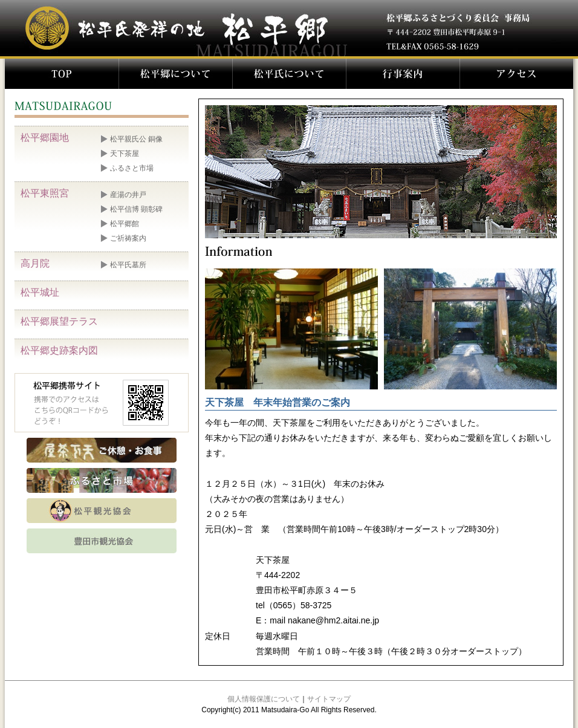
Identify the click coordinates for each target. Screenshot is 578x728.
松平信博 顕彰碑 (136, 209)
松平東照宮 (45, 193)
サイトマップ (329, 699)
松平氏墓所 (128, 265)
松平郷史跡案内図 (59, 350)
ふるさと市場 (132, 168)
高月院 (35, 263)
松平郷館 (125, 224)
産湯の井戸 (128, 195)
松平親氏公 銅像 (136, 139)
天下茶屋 (125, 154)
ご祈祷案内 (128, 238)
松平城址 (40, 292)
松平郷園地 (45, 138)
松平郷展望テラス (59, 321)
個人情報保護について (264, 699)
